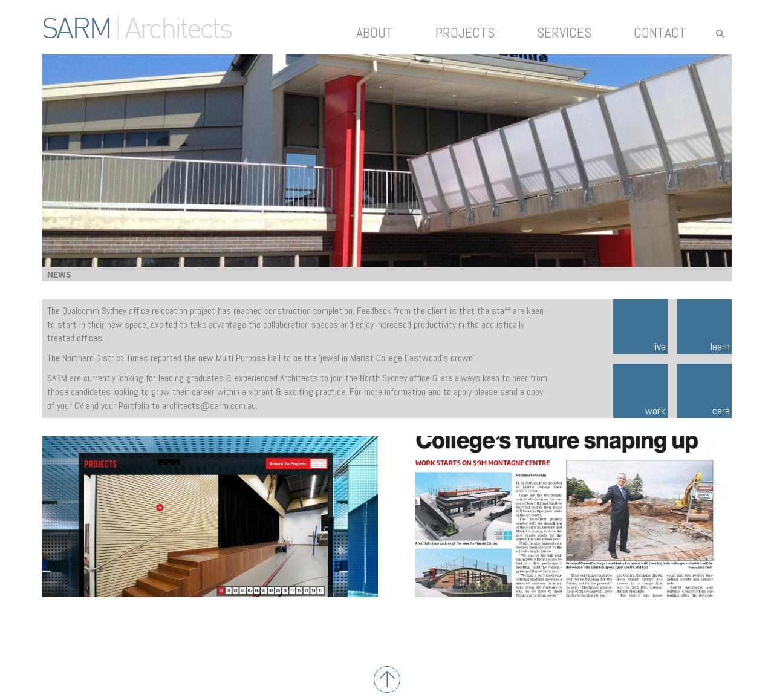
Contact (660, 32)
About (375, 32)
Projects (465, 32)
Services (564, 32)
